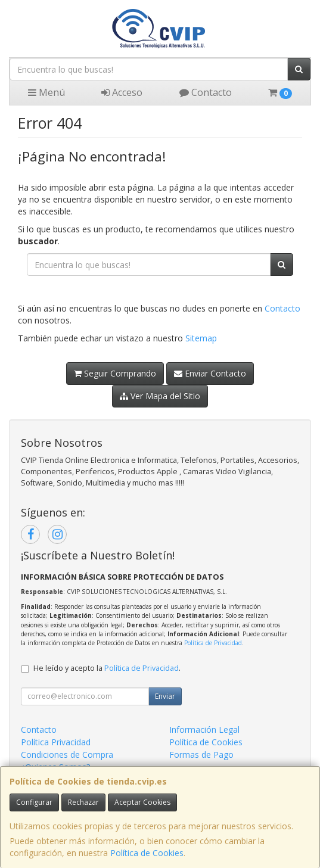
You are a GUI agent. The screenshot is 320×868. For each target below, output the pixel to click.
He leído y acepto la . (107, 668)
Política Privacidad (56, 742)
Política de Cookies (147, 853)
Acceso (122, 92)
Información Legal (204, 729)
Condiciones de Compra (67, 755)
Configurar (34, 802)
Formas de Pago (201, 755)
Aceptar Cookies (142, 802)
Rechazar (83, 802)
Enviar (165, 696)
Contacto (206, 92)
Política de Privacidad (213, 643)
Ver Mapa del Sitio (160, 396)
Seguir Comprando (115, 373)
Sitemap (201, 338)
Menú (46, 92)
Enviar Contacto (210, 373)
